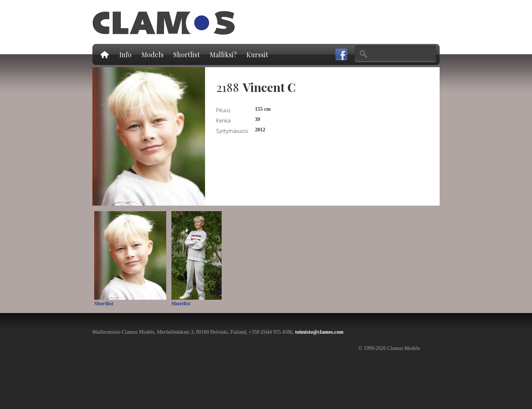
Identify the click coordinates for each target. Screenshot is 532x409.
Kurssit (257, 55)
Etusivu (104, 54)
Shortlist (187, 55)
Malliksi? (223, 55)
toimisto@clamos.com (319, 332)
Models (153, 55)
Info (125, 55)
